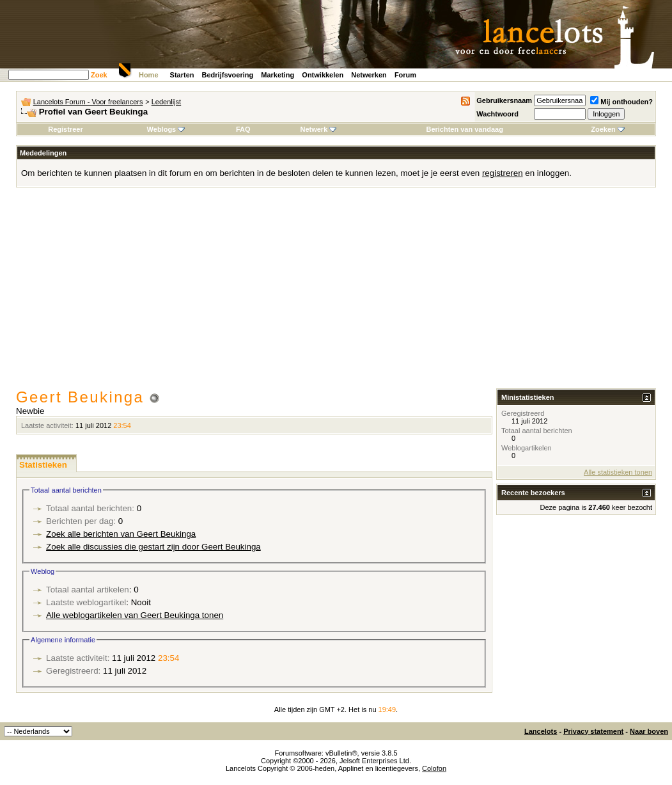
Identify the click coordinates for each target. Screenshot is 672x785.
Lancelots (541, 731)
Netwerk (318, 129)
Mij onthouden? (621, 102)
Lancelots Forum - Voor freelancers (88, 102)
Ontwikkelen (323, 75)
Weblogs (166, 129)
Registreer (65, 129)
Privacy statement (593, 731)
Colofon (434, 768)
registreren (503, 173)
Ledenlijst (166, 102)
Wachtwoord (497, 114)
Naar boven (649, 731)
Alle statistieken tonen (618, 472)
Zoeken (608, 129)
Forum (405, 75)
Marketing (277, 75)
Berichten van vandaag (464, 129)
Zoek (99, 75)
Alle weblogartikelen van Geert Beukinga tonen (135, 615)
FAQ (243, 129)
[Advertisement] (336, 292)
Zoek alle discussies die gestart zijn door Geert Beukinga (153, 547)
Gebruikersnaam (504, 100)
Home (149, 75)
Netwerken (369, 75)
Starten (182, 75)
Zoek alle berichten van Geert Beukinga (121, 534)
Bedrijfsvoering (228, 75)
